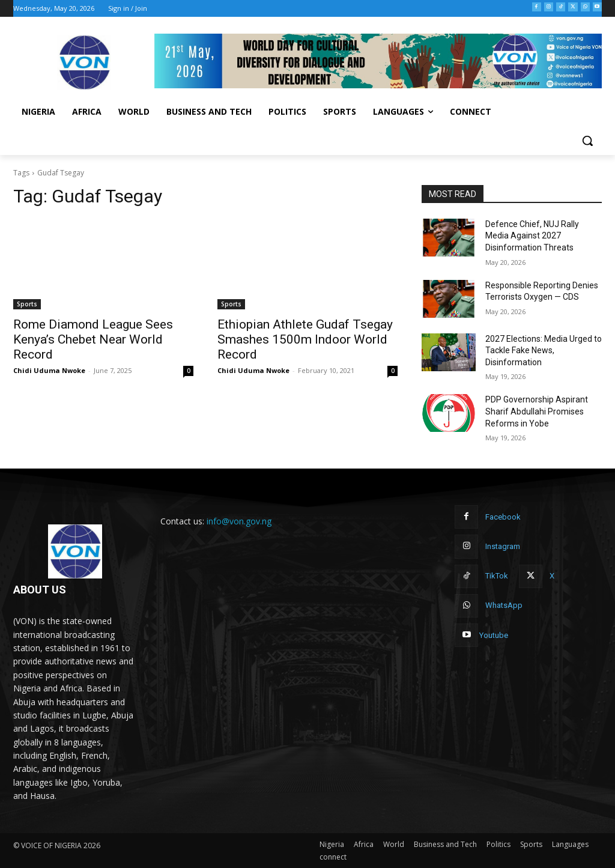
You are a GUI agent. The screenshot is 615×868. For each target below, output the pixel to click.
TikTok (497, 576)
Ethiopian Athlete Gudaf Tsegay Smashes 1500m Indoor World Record (305, 339)
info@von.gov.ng (239, 521)
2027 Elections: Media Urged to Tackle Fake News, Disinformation (544, 351)
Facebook (503, 517)
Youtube (494, 635)
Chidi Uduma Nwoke (49, 370)
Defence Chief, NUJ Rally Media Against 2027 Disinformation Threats (532, 236)
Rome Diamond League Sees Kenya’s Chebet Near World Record (93, 339)
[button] (587, 141)
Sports (27, 304)
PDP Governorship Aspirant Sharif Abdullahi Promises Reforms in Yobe (537, 411)
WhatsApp (504, 605)
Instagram (503, 546)
